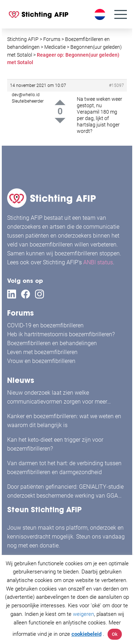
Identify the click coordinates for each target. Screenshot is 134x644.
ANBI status (98, 262)
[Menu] (121, 14)
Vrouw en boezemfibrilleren (41, 361)
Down (60, 121)
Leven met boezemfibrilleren (42, 352)
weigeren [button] (83, 614)
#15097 (116, 85)
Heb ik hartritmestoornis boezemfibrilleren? (61, 334)
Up (60, 102)
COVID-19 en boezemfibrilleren (45, 325)
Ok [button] (115, 634)
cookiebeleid (86, 634)
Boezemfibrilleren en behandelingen (52, 343)
